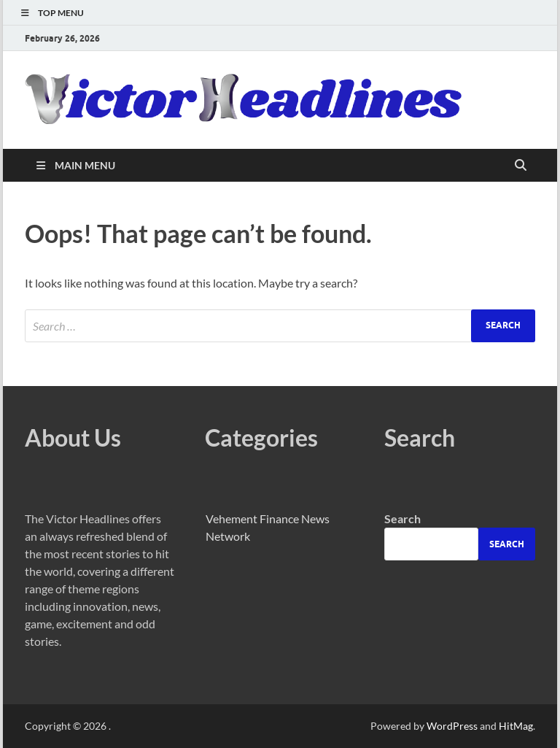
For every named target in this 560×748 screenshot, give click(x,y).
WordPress (452, 726)
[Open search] (521, 166)
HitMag (516, 726)
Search (402, 518)
